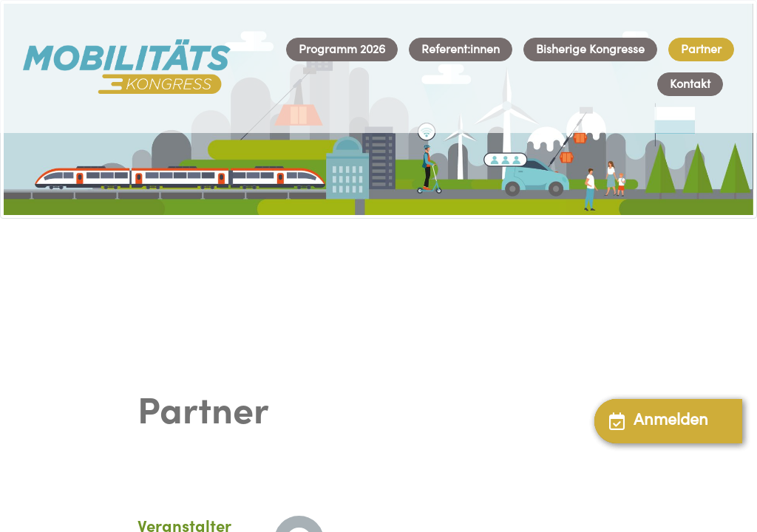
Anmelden (659, 421)
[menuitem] (342, 50)
